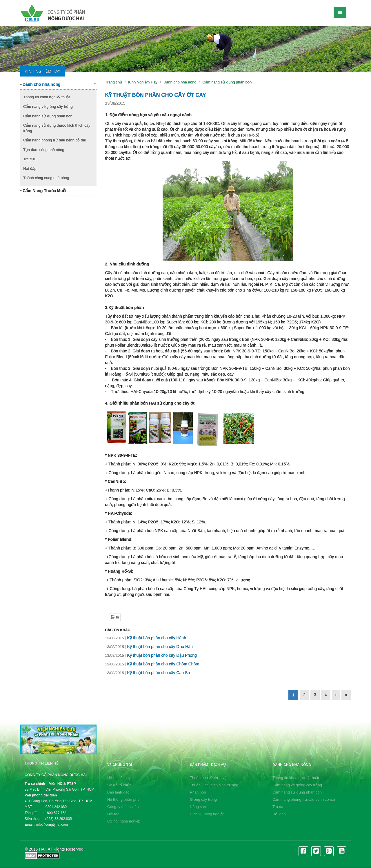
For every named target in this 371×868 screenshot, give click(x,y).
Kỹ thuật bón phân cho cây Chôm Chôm (152, 664)
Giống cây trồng (203, 799)
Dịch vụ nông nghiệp (207, 814)
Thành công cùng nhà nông (46, 178)
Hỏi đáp (30, 169)
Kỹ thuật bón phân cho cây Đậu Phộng (151, 655)
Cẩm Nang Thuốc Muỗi (43, 191)
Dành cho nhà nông (58, 84)
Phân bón (198, 792)
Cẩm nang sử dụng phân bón (48, 116)
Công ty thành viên (123, 807)
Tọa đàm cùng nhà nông (44, 150)
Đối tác (113, 814)
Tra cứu (30, 159)
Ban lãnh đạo (118, 792)
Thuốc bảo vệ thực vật (209, 778)
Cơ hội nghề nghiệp (124, 821)
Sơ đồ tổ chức (119, 785)
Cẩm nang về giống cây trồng (48, 107)
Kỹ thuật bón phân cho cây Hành (146, 638)
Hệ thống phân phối (124, 799)
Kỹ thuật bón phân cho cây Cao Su (148, 673)
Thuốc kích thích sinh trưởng (214, 785)
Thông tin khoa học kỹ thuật (47, 97)
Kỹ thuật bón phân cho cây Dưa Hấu (149, 647)
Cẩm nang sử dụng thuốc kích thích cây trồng (57, 128)
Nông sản (198, 807)
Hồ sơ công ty (119, 778)
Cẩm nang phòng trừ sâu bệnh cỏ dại (54, 140)
